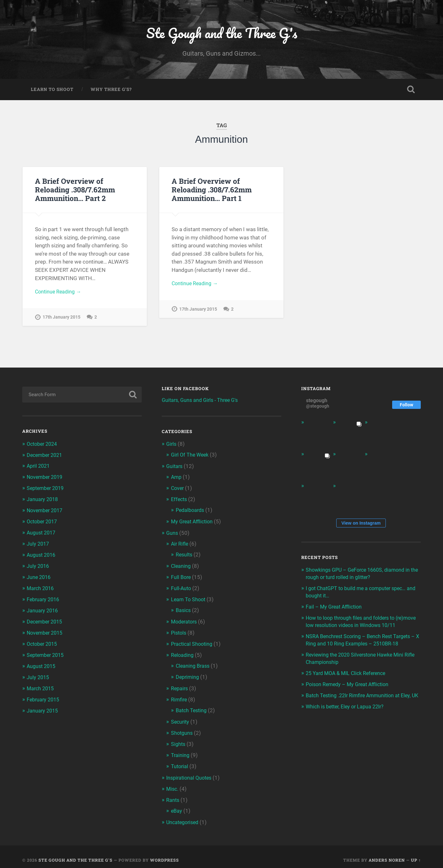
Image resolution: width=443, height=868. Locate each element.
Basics (184, 608)
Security (181, 717)
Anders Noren (387, 853)
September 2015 (47, 652)
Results (185, 554)
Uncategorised (184, 816)
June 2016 (39, 576)
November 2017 (46, 511)
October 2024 (44, 445)
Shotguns (182, 728)
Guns (172, 533)
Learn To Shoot (52, 91)
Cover (178, 489)
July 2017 (38, 543)
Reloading (183, 652)
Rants (173, 794)
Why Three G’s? (111, 91)
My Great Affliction (193, 521)
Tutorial (180, 761)
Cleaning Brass (194, 663)
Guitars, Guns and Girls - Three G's (202, 402)
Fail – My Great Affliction (335, 607)
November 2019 (46, 478)
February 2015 (44, 696)
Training (181, 750)
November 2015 (46, 630)
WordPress (164, 853)
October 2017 (44, 521)
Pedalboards (191, 510)
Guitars (175, 467)
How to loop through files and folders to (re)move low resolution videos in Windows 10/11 (357, 625)
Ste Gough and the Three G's (221, 34)
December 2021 (46, 456)
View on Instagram (361, 525)
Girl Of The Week (191, 456)
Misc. (173, 783)
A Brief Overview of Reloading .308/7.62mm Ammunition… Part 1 (211, 191)
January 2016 (43, 609)
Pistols (179, 630)
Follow (406, 406)
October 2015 (44, 641)
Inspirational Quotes (191, 772)
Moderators (185, 619)
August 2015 (42, 663)
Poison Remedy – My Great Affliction (350, 690)
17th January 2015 (61, 320)
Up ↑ (416, 853)
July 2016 (38, 565)
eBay (177, 804)
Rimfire (179, 695)
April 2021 (39, 467)
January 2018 (43, 500)
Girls (172, 445)
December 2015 (46, 619)
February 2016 (44, 598)
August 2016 (42, 554)
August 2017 (42, 533)
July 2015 (38, 674)
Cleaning (181, 565)
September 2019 (47, 489)
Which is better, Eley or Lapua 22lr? (347, 719)
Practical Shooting (193, 641)
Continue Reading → (59, 294)
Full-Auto (182, 587)
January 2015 (43, 706)
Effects (180, 500)
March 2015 (41, 685)
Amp (177, 478)
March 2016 (41, 587)
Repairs (180, 685)
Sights (179, 739)
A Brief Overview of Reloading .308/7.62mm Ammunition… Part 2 (75, 191)
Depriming (188, 673)
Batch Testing (192, 706)
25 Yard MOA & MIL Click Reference (348, 679)
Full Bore (181, 576)
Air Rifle (180, 543)
